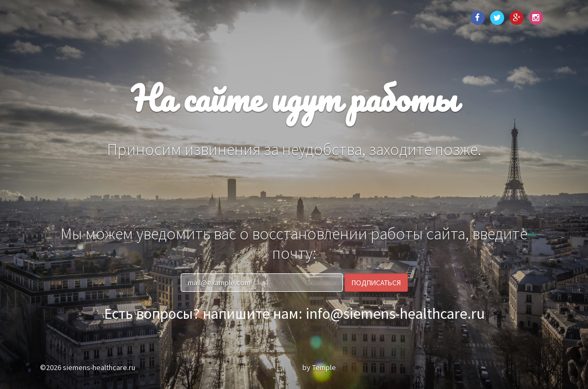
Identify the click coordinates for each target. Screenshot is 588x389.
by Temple (319, 367)
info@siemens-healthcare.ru (395, 313)
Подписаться (376, 283)
